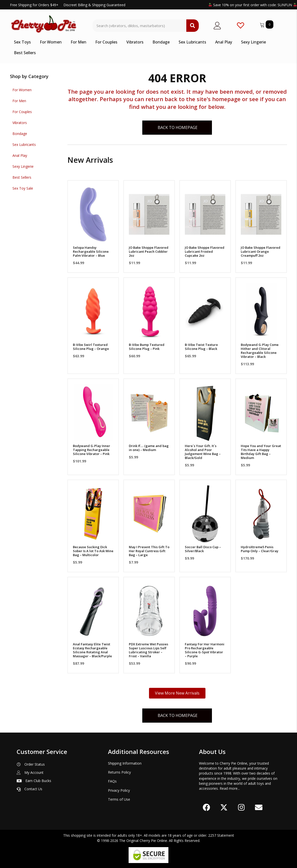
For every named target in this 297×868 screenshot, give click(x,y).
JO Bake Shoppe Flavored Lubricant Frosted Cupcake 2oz (205, 251)
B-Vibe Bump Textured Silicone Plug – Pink (147, 347)
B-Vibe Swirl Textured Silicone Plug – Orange (91, 347)
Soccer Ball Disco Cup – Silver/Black (203, 549)
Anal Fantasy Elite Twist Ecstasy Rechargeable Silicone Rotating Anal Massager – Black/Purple (92, 650)
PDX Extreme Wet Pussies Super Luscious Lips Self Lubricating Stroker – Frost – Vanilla (148, 650)
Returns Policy (119, 772)
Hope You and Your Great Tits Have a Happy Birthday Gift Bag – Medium (261, 452)
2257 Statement (221, 835)
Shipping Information (125, 763)
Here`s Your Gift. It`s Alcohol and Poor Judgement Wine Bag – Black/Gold (203, 452)
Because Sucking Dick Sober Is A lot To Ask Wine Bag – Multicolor (93, 551)
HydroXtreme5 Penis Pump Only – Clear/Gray (260, 549)
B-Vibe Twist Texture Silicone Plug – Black (201, 347)
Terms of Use (119, 799)
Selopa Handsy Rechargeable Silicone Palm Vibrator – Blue (91, 251)
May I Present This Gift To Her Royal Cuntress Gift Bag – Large (149, 551)
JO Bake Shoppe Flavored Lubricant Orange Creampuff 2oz (261, 251)
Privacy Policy (119, 790)
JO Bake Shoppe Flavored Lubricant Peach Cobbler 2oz (149, 251)
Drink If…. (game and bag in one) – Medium (149, 448)
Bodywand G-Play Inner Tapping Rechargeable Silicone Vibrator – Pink (92, 450)
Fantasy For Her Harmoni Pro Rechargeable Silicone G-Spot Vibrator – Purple (205, 650)
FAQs (112, 781)
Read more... (230, 788)
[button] (206, 807)
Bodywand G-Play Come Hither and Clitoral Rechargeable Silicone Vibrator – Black (260, 351)
